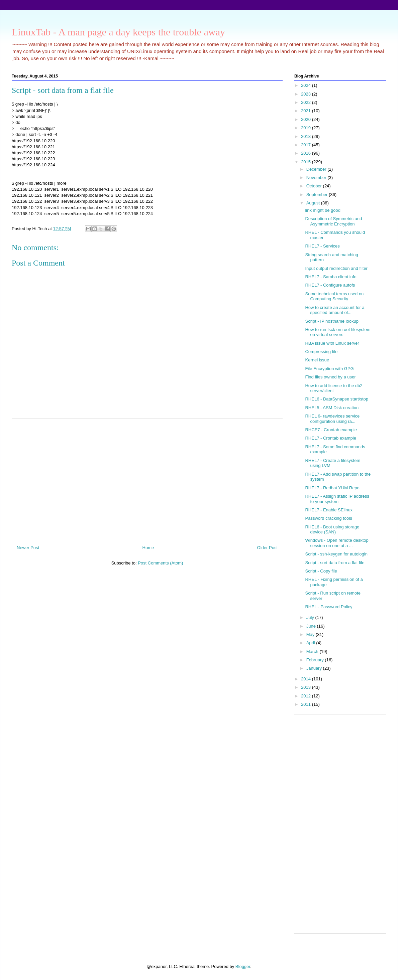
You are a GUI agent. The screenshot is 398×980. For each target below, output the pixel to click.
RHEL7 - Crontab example (330, 438)
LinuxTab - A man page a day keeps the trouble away (118, 32)
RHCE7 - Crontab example (331, 430)
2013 (307, 687)
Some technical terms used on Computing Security (334, 296)
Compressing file (321, 352)
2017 (307, 145)
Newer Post (28, 548)
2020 (307, 119)
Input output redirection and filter (336, 268)
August (314, 203)
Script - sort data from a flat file (335, 563)
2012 (307, 696)
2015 (307, 162)
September (318, 195)
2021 (307, 111)
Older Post (267, 548)
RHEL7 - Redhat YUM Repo (332, 488)
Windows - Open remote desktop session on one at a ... (337, 543)
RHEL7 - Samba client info (331, 277)
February (316, 660)
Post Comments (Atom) (160, 563)
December (317, 169)
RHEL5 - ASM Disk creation (332, 408)
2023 (307, 94)
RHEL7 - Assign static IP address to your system (337, 499)
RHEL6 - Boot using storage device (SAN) (332, 530)
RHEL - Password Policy (329, 607)
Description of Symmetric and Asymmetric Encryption (333, 221)
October (315, 186)
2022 (307, 102)
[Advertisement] (147, 479)
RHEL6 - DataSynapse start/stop (337, 399)
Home (148, 548)
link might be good (323, 210)
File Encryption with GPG (329, 369)
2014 (307, 679)
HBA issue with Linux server (332, 343)
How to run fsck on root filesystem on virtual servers (338, 332)
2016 (307, 153)
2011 (307, 704)
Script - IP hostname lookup (332, 321)
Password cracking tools (328, 518)
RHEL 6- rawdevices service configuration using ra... (332, 419)
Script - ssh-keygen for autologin (336, 554)
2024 (307, 85)
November (317, 178)
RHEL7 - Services (322, 246)
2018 (307, 136)
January (315, 668)
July (311, 617)
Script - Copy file (321, 571)
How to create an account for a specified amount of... (335, 310)
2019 (307, 128)
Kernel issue (317, 360)
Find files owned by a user (330, 377)
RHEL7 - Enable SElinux (329, 510)
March (313, 651)
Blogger (243, 966)
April (311, 643)
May (311, 634)
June (312, 626)
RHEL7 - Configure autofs (330, 285)
